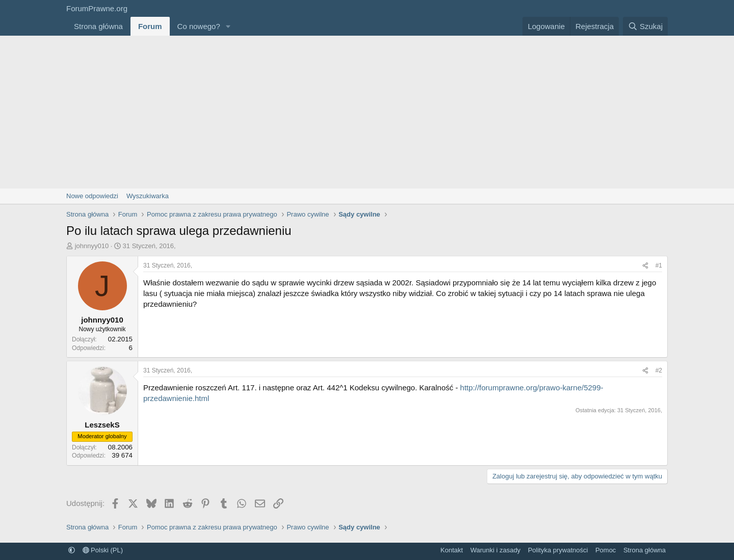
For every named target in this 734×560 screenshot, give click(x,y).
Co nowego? (199, 26)
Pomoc (606, 550)
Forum (150, 26)
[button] (228, 26)
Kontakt (452, 550)
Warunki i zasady (496, 550)
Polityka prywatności (558, 550)
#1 (659, 265)
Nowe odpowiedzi (92, 196)
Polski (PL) (103, 550)
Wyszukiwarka (148, 196)
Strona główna (98, 26)
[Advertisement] (367, 112)
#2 (659, 370)
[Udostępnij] (645, 266)
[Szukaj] (645, 26)
